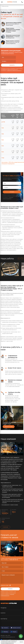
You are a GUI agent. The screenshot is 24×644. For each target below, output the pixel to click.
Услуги (12, 613)
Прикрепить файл (6, 585)
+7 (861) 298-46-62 (22, 2)
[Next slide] (22, 259)
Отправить (12, 192)
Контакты (12, 619)
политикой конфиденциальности (14, 71)
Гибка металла (5, 6)
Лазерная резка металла (6, 616)
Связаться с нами (9, 427)
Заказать (12, 65)
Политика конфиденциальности (8, 637)
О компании (5, 527)
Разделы (12, 608)
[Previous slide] (19, 259)
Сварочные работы (5, 622)
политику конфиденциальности (7, 643)
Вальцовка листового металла (8, 616)
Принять (21, 642)
